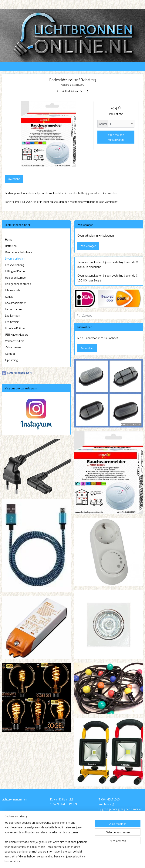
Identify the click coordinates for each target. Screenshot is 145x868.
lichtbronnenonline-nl (17, 373)
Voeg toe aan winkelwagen (116, 137)
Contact (10, 353)
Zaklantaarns (13, 347)
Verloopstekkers (15, 341)
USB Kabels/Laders (17, 334)
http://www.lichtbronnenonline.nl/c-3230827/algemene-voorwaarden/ (72, 842)
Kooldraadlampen (16, 303)
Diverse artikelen (15, 258)
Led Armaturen (14, 309)
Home (9, 239)
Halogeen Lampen (16, 277)
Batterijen (11, 246)
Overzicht (14, 179)
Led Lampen (13, 315)
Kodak (9, 296)
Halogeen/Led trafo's (18, 284)
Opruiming (11, 360)
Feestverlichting (15, 265)
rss (71, 861)
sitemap (66, 861)
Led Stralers (12, 322)
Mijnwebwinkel (107, 861)
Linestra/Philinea (15, 328)
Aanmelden (87, 348)
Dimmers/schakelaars (19, 252)
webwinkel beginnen (82, 861)
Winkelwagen (88, 246)
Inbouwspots (13, 290)
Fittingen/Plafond (16, 271)
